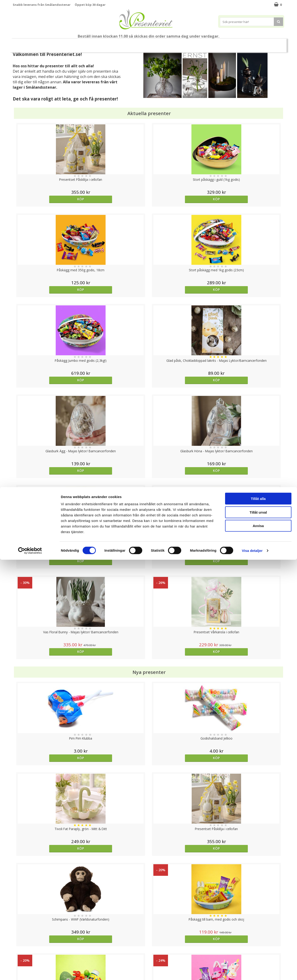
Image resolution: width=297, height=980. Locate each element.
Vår (63, 44)
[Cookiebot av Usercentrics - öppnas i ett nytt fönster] (30, 971)
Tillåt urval (258, 933)
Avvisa (258, 946)
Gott (208, 44)
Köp (47, 199)
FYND (245, 44)
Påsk (80, 44)
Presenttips (131, 44)
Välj (115, 774)
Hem (154, 44)
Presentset (102, 44)
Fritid (189, 44)
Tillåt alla (258, 919)
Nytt (51, 44)
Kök (171, 44)
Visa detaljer (252, 971)
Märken (228, 44)
